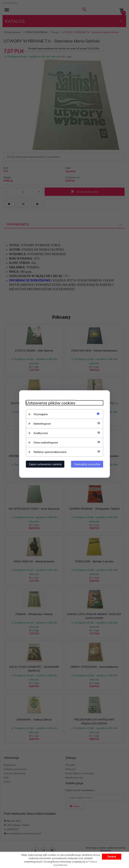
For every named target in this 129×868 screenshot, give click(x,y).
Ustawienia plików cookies (51, 403)
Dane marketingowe (46, 442)
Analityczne (41, 433)
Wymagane (41, 414)
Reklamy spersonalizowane (50, 452)
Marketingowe (42, 424)
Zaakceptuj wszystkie (87, 464)
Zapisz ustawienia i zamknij (45, 464)
